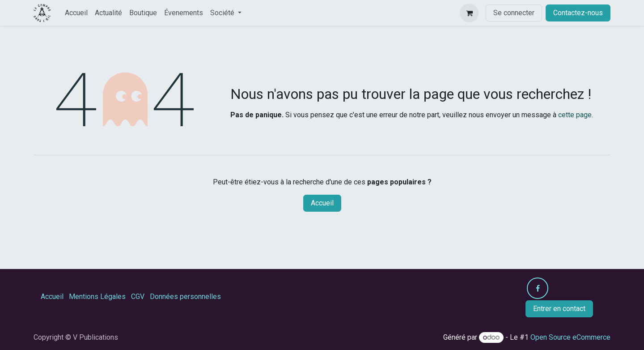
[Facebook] (538, 288)
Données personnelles (185, 297)
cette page (575, 115)
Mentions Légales (97, 297)
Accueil (322, 203)
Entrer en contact (559, 309)
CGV (138, 297)
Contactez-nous (578, 13)
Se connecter (514, 13)
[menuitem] (76, 13)
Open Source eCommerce (570, 337)
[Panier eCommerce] (469, 13)
